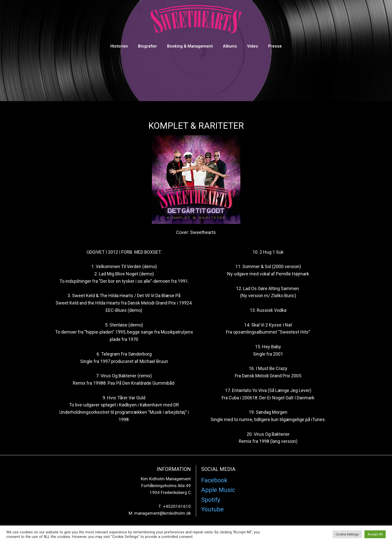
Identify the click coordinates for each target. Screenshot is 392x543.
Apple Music (218, 490)
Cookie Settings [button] (347, 534)
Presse (275, 46)
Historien (119, 46)
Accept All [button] (375, 534)
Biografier (147, 46)
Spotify (211, 500)
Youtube (212, 509)
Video (253, 46)
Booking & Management (190, 46)
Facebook (214, 480)
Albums (230, 46)
